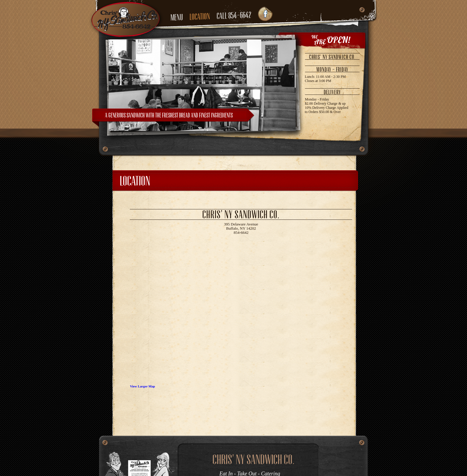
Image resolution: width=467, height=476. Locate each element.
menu (177, 17)
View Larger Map (142, 386)
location (200, 16)
